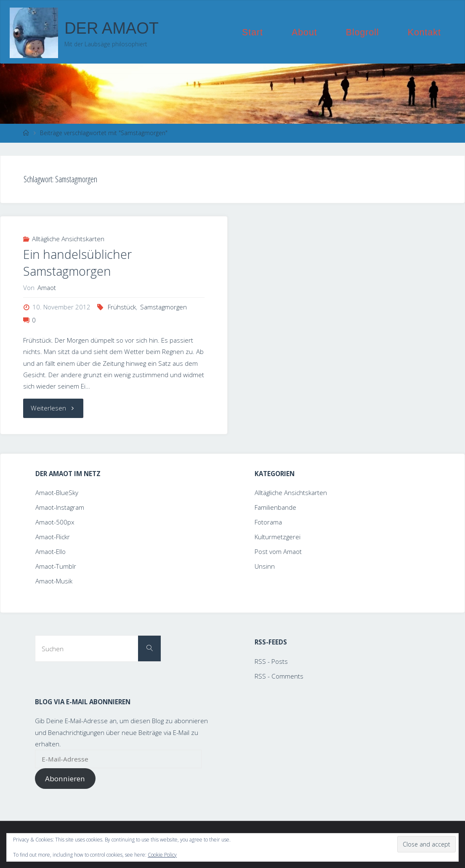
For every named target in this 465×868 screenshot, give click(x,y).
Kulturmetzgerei (278, 537)
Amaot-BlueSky (57, 493)
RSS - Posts (271, 661)
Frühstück (122, 307)
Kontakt (424, 32)
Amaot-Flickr (53, 537)
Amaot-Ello (50, 551)
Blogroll (363, 32)
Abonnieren (65, 779)
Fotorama (268, 522)
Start (252, 32)
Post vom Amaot (278, 551)
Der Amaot (112, 28)
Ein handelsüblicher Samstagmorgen (77, 263)
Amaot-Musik (54, 581)
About (304, 32)
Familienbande (275, 507)
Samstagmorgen (163, 307)
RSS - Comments (279, 676)
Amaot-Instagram (60, 507)
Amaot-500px (55, 522)
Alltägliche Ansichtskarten (68, 239)
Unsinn (265, 566)
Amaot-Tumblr (56, 566)
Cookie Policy (162, 855)
